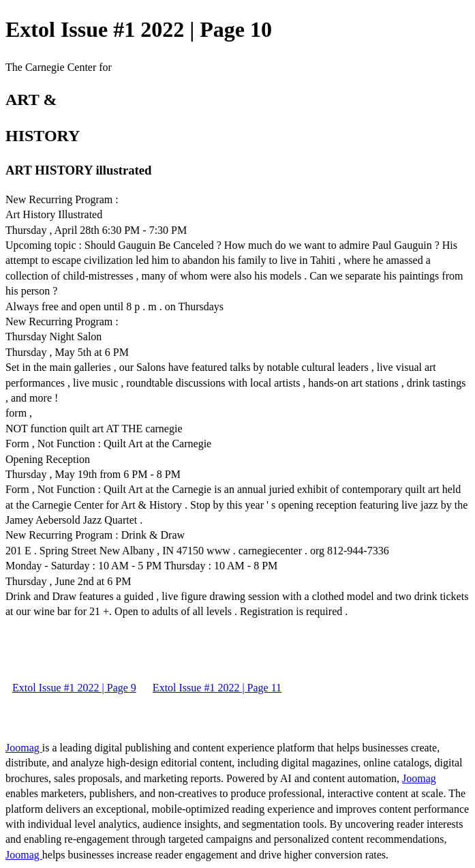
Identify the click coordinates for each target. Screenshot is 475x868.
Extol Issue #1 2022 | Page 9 (74, 688)
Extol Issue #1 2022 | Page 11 (217, 688)
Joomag (24, 748)
